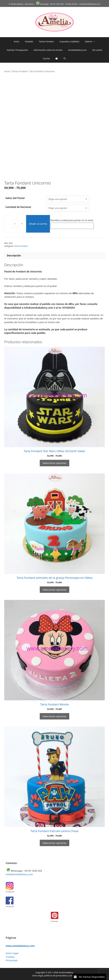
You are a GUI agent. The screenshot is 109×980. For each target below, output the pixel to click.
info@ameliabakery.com (19, 874)
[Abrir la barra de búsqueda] (65, 58)
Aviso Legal (12, 953)
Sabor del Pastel (15, 198)
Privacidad (12, 960)
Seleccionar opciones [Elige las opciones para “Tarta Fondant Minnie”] (54, 716)
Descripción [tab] (14, 255)
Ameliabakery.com (77, 50)
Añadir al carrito (38, 224)
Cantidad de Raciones (18, 207)
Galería (91, 41)
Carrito (46, 58)
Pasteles (29, 41)
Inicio (17, 41)
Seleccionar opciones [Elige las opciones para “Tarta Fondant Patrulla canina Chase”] (54, 843)
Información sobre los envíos (48, 50)
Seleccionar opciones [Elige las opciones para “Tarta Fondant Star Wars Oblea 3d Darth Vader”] (54, 463)
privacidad (61, 975)
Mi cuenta (97, 50)
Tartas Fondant (46, 41)
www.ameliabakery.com (20, 946)
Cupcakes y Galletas (69, 41)
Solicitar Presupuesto (17, 50)
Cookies (10, 957)
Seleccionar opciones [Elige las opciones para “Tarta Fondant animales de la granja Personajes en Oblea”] (54, 590)
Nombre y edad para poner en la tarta (72, 220)
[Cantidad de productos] (15, 224)
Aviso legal (38, 975)
